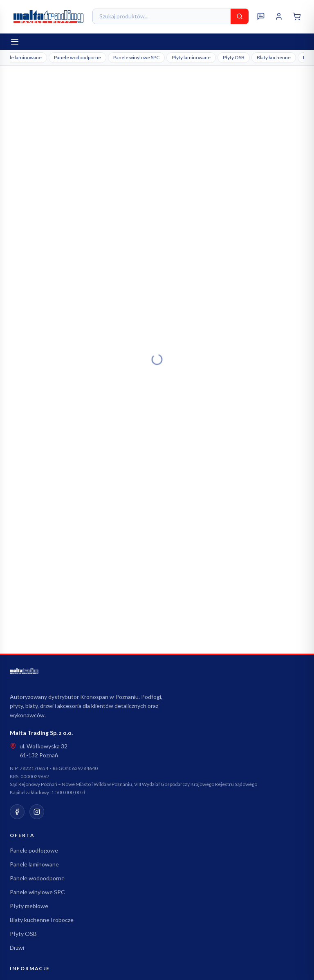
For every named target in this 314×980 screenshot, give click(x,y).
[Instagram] (37, 812)
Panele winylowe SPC (136, 57)
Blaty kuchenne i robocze (42, 920)
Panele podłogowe (34, 850)
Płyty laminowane (191, 57)
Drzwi (17, 948)
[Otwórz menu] (15, 42)
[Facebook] (17, 812)
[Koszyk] (297, 16)
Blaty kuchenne (274, 57)
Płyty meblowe (29, 906)
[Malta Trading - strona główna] (49, 17)
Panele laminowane (34, 864)
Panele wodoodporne (77, 57)
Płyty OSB (234, 57)
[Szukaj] (240, 16)
